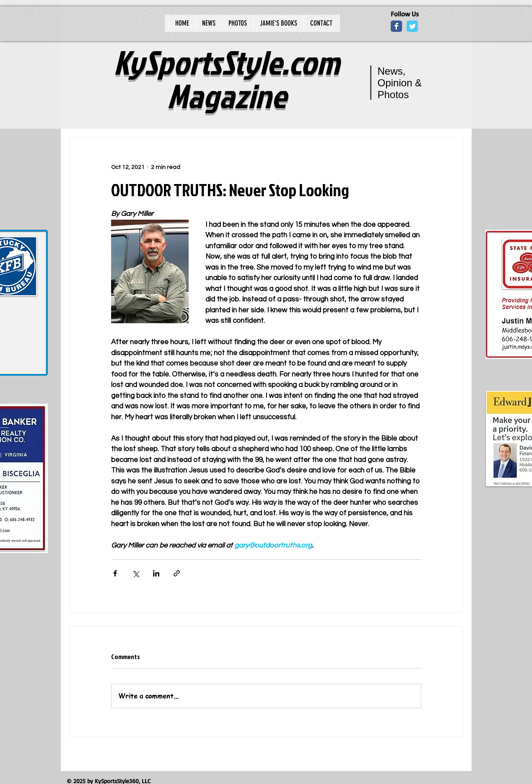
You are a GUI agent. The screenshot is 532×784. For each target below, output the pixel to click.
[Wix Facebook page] (396, 26)
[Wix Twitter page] (412, 26)
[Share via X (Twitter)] (136, 573)
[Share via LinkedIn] (156, 573)
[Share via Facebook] (115, 573)
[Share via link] (177, 573)
